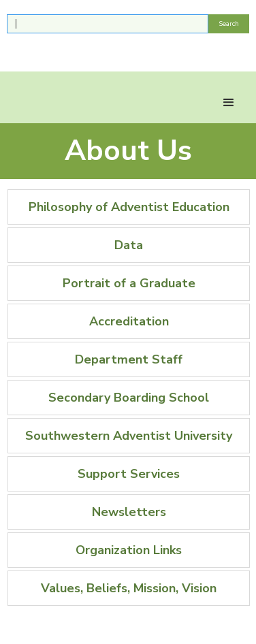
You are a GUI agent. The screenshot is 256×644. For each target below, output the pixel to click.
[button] (229, 103)
